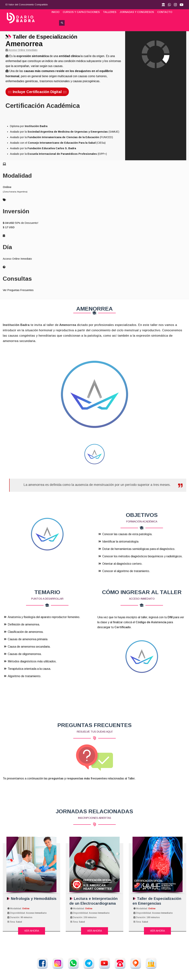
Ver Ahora (32, 931)
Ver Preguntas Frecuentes (18, 290)
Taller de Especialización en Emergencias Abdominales (157, 903)
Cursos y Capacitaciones (81, 12)
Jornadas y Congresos (137, 12)
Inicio (55, 12)
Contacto (165, 12)
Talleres (110, 12)
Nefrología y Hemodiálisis (31, 899)
